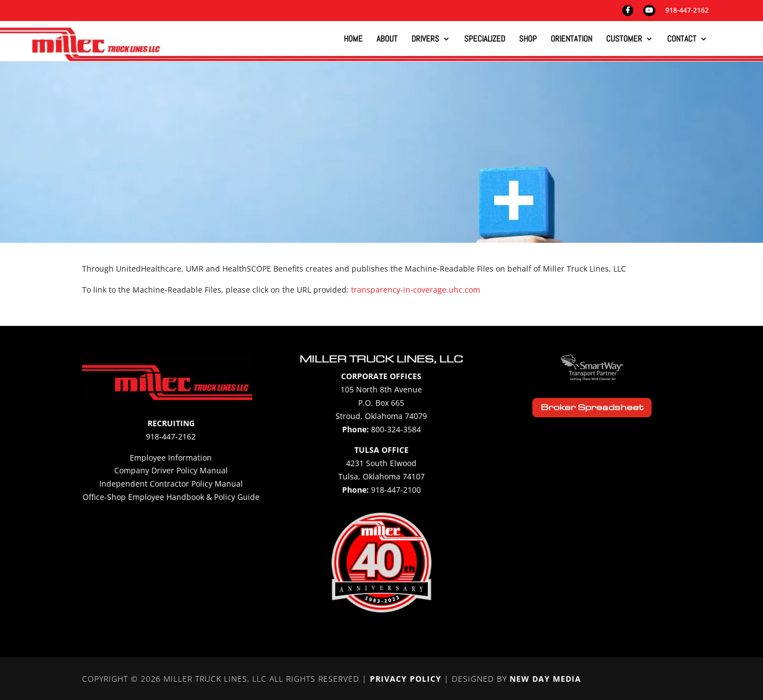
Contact (682, 39)
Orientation (571, 39)
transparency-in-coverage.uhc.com (416, 290)
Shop (528, 39)
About (387, 39)
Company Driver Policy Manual (171, 470)
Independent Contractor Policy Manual (171, 484)
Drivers (425, 39)
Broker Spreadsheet (592, 407)
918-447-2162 (687, 11)
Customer (624, 39)
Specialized (485, 39)
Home (353, 39)
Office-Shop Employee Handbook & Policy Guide (171, 497)
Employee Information (171, 458)
